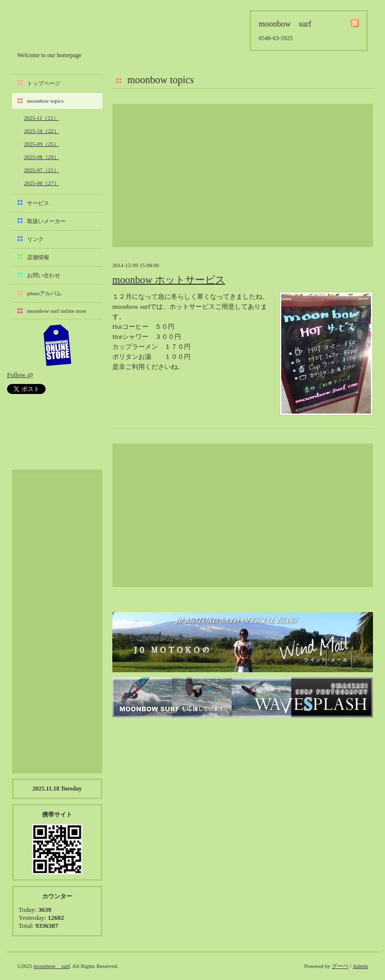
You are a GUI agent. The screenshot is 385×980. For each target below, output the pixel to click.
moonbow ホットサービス (169, 280)
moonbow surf (71, 28)
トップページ (44, 83)
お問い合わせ (44, 275)
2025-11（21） (41, 118)
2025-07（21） (42, 170)
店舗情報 (38, 257)
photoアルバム (44, 293)
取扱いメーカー (46, 221)
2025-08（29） (42, 157)
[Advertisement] (243, 175)
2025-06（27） (42, 183)
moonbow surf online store (57, 311)
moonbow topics (45, 101)
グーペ (340, 966)
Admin (360, 966)
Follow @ (20, 375)
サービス (38, 203)
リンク (35, 239)
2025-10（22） (42, 131)
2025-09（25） (42, 144)
